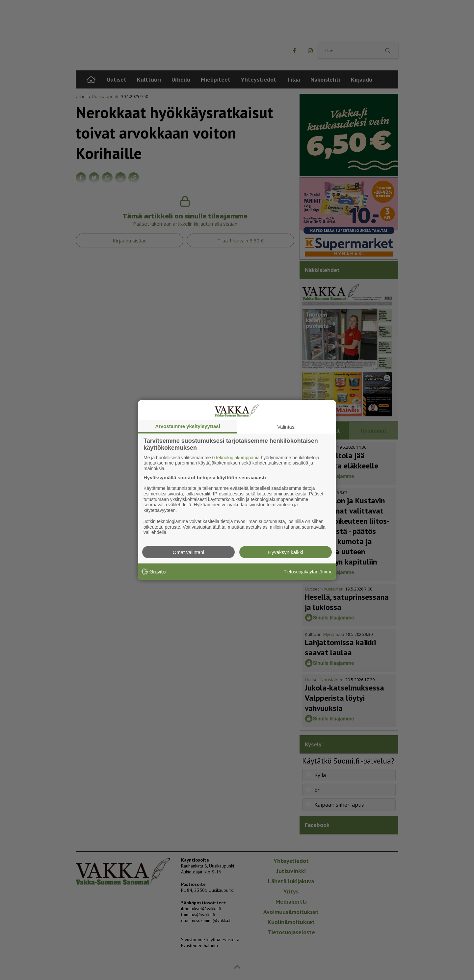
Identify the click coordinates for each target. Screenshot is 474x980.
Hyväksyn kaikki (286, 552)
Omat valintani (189, 552)
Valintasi (286, 427)
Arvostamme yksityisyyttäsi (188, 426)
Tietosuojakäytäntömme (308, 571)
